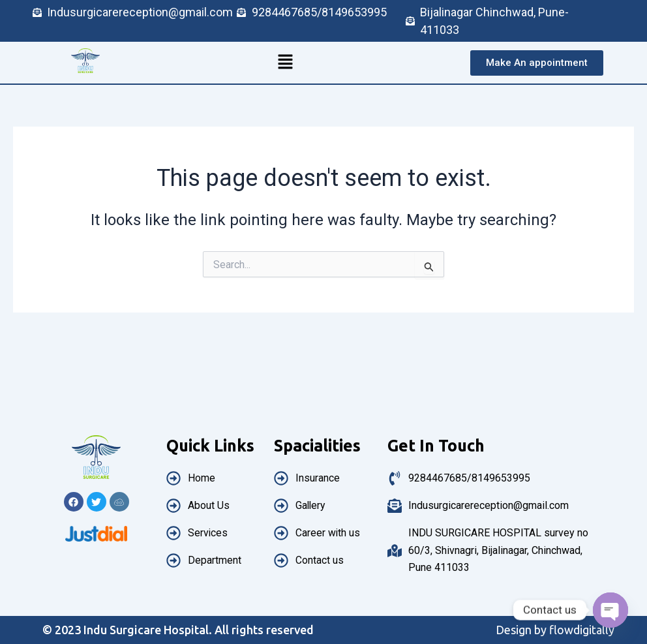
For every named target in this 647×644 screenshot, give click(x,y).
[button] (285, 63)
